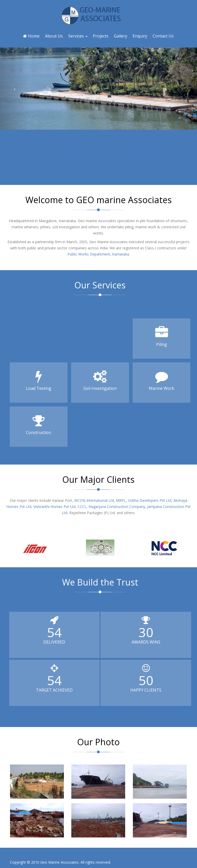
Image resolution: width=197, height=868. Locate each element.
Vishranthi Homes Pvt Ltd (54, 507)
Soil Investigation (100, 381)
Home (31, 36)
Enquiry (140, 36)
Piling (161, 337)
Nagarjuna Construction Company (116, 507)
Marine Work (161, 381)
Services (78, 36)
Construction (39, 425)
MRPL (120, 500)
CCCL (81, 507)
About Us (54, 36)
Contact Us (163, 36)
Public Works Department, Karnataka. (99, 254)
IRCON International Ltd (94, 500)
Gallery (121, 36)
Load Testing (39, 381)
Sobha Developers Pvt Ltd (149, 500)
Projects (101, 36)
